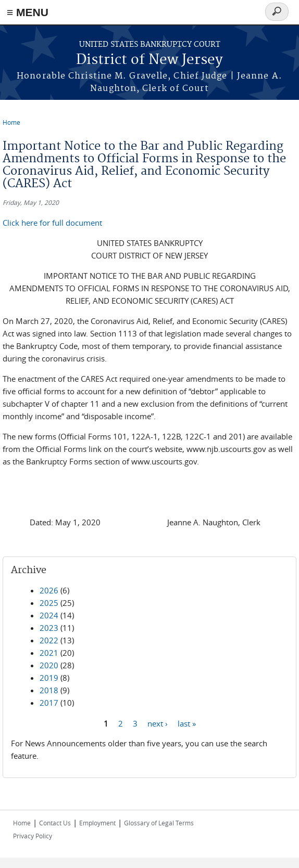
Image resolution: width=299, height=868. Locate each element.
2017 (49, 703)
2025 (49, 603)
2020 (49, 665)
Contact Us (55, 823)
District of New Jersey (150, 60)
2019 (49, 678)
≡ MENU (28, 12)
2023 (49, 628)
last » (187, 723)
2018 (49, 690)
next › (158, 723)
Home (11, 122)
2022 (49, 640)
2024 (49, 615)
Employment (97, 823)
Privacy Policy (33, 836)
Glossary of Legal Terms (159, 823)
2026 (49, 590)
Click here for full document (52, 223)
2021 (49, 653)
